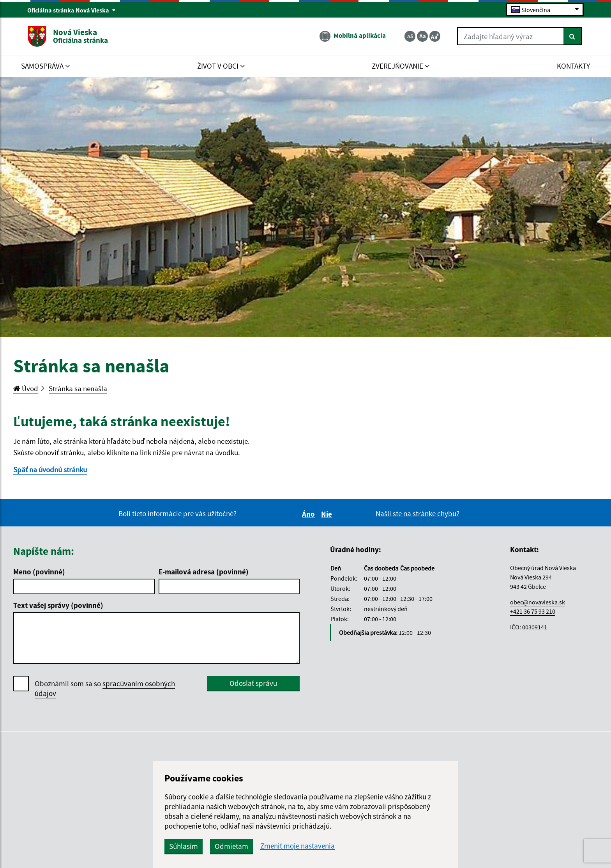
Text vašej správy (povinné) (58, 605)
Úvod (26, 388)
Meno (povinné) (39, 572)
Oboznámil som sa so (105, 689)
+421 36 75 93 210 (533, 611)
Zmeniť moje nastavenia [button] (298, 846)
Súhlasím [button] (184, 846)
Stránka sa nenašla (78, 388)
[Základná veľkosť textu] (422, 36)
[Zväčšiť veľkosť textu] (435, 36)
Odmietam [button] (231, 846)
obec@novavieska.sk (538, 602)
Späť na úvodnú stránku (50, 469)
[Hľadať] (573, 36)
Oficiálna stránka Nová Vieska (72, 10)
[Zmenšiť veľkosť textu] (410, 36)
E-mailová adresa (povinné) (204, 572)
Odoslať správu (253, 683)
